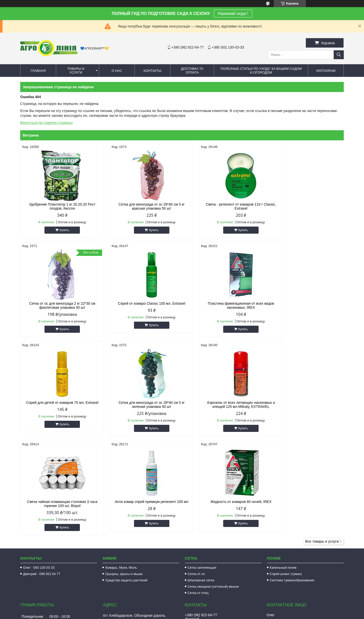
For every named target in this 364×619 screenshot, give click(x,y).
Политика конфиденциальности (217, 614)
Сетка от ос (196, 475)
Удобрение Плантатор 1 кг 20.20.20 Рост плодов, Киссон (59, 206)
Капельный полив (283, 468)
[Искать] (339, 55)
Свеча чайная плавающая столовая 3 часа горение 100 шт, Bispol (141, 405)
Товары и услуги (76, 71)
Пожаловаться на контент (174, 614)
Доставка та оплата (192, 71)
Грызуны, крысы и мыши (124, 475)
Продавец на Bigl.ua (182, 610)
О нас (117, 71)
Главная (38, 71)
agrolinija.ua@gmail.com (209, 544)
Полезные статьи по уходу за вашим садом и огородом (261, 71)
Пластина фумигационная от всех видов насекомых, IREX (141, 305)
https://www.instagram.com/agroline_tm (221, 572)
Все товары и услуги (322, 442)
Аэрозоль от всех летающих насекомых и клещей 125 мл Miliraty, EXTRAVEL (59, 405)
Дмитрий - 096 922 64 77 (42, 475)
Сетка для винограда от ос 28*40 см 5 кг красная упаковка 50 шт (141, 206)
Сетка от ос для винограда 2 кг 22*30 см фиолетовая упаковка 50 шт (305, 206)
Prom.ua (204, 605)
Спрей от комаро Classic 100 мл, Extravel (59, 303)
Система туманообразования (292, 481)
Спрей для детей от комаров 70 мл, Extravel (223, 303)
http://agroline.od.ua (206, 537)
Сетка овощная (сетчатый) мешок (213, 487)
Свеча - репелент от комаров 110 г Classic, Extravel (223, 206)
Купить (61, 230)
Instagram (326, 71)
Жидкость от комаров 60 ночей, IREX (305, 403)
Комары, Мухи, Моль (121, 468)
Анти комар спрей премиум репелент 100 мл (223, 405)
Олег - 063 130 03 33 (39, 468)
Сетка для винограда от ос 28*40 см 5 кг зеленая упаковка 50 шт (305, 305)
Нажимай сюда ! (233, 14)
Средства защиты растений (126, 481)
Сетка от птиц (198, 494)
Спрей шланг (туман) (286, 475)
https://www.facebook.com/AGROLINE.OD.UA (226, 583)
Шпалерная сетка (201, 481)
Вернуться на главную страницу (47, 123)
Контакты (152, 71)
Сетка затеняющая (202, 468)
